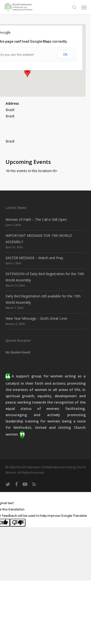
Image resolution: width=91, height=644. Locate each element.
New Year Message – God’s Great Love (36, 318)
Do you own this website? (17, 55)
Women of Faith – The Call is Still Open (36, 219)
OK (65, 55)
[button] (84, 7)
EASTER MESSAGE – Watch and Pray (34, 258)
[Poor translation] (18, 523)
